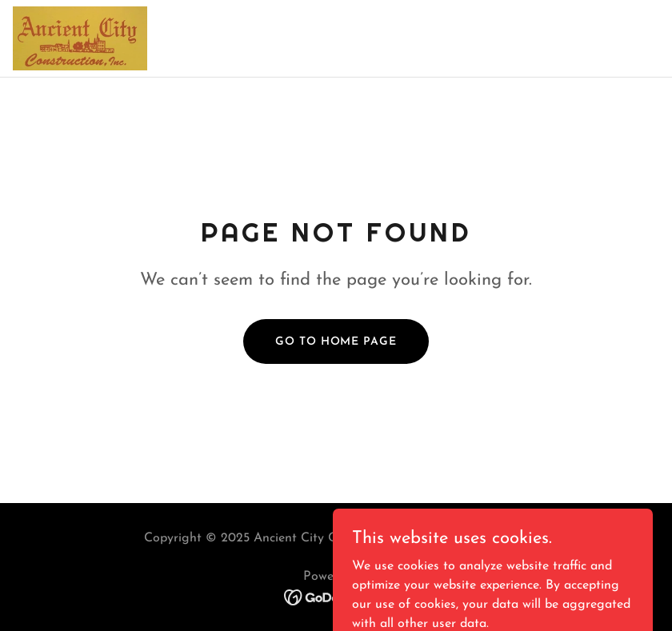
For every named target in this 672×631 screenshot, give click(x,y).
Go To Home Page (336, 342)
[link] (80, 38)
